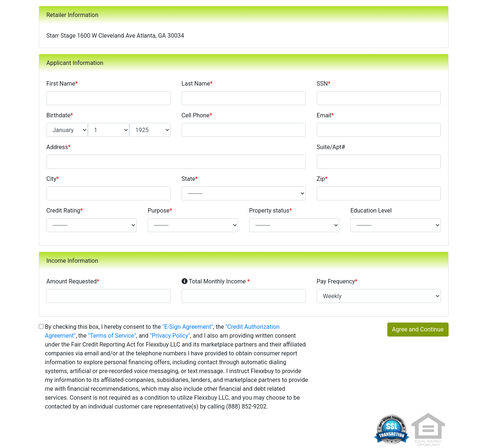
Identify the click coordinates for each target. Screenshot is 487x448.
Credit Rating (65, 211)
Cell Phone (197, 115)
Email (325, 115)
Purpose (160, 211)
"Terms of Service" (112, 336)
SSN (324, 84)
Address (59, 147)
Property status (271, 211)
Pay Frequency (337, 281)
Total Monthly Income (216, 281)
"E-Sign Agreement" (188, 327)
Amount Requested (73, 281)
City (53, 179)
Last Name (197, 84)
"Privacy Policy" (170, 336)
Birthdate (60, 115)
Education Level (371, 211)
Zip (322, 179)
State (190, 179)
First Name (62, 84)
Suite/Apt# (331, 147)
